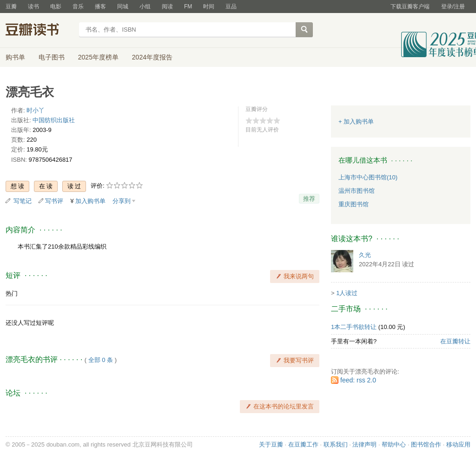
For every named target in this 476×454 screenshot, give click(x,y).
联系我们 (336, 444)
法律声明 (364, 444)
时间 (209, 7)
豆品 (231, 7)
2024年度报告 (152, 57)
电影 (56, 7)
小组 (145, 7)
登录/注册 (453, 7)
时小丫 (36, 110)
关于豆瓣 (271, 444)
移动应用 (458, 444)
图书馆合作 (426, 444)
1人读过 (347, 293)
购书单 (15, 57)
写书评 (54, 201)
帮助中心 (394, 444)
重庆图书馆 (354, 204)
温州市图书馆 (357, 191)
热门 (12, 293)
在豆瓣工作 (303, 444)
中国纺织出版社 (54, 120)
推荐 (309, 199)
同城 (123, 7)
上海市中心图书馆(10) (368, 177)
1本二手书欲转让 (354, 327)
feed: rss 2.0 (358, 380)
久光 (365, 255)
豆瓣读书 (39, 31)
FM (188, 7)
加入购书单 (90, 201)
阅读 (167, 7)
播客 (100, 7)
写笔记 (23, 201)
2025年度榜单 (98, 57)
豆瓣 (11, 7)
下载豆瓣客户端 (410, 7)
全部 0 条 (101, 360)
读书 (33, 7)
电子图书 (52, 57)
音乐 (78, 7)
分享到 (122, 201)
